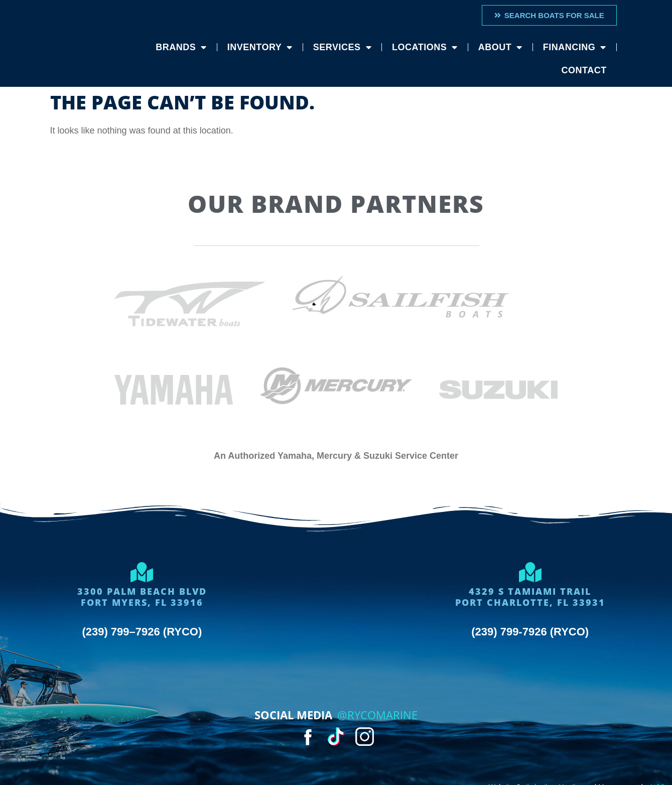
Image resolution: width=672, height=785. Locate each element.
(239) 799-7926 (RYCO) (530, 632)
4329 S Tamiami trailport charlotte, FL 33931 (530, 597)
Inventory (260, 47)
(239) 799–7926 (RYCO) (142, 632)
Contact (584, 70)
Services (342, 47)
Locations (425, 47)
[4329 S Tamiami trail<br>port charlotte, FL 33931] (530, 572)
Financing (575, 47)
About (500, 47)
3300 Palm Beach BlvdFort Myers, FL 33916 (142, 597)
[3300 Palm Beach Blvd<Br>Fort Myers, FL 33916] (142, 572)
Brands (181, 47)
